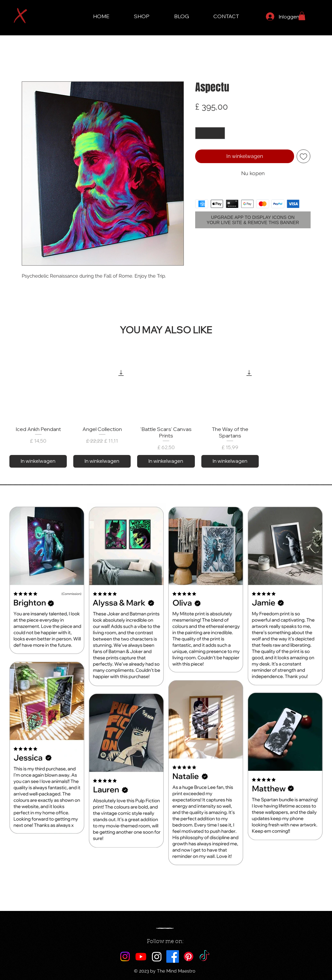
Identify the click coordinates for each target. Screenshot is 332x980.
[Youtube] (141, 956)
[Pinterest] (189, 956)
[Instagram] (125, 956)
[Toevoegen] (303, 156)
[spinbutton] (210, 133)
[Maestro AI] (157, 956)
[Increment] (220, 133)
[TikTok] (204, 956)
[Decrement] (200, 133)
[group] (166, 415)
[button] (302, 16)
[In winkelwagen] (38, 461)
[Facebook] (173, 956)
